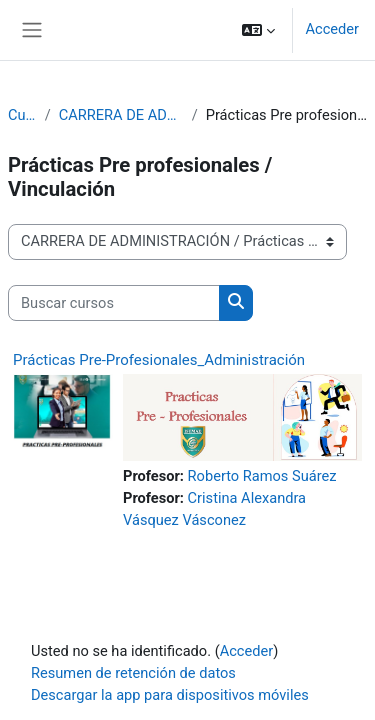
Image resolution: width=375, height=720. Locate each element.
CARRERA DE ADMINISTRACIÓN (121, 115)
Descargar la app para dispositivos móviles (170, 695)
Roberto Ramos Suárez (262, 476)
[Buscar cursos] (114, 303)
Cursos (22, 115)
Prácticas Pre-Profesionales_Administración (159, 360)
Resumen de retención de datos (133, 673)
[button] (258, 30)
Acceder (332, 29)
